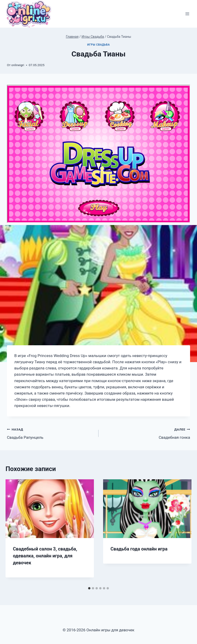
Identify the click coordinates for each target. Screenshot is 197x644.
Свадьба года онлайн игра (139, 549)
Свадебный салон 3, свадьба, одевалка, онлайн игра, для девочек (45, 556)
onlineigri (18, 65)
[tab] (89, 588)
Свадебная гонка (146, 433)
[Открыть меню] (187, 14)
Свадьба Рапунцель (51, 433)
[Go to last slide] (14, 532)
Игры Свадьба (98, 45)
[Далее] (183, 532)
